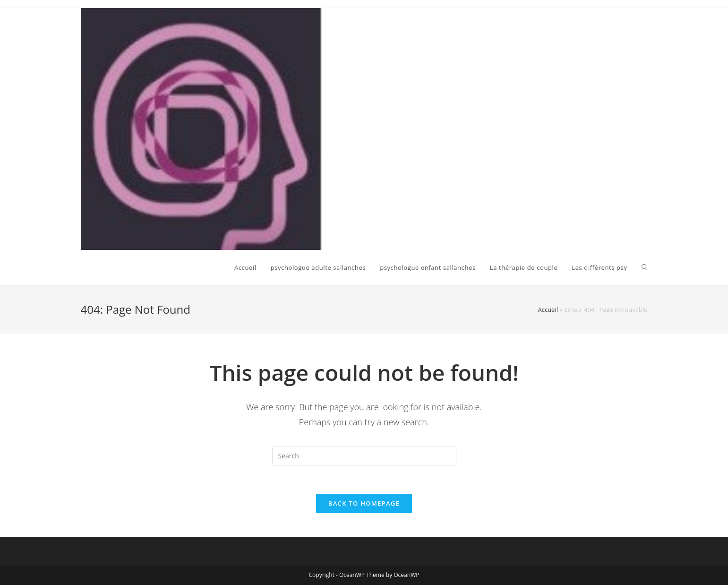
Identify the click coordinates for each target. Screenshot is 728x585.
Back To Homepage (364, 503)
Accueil (548, 310)
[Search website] (645, 267)
